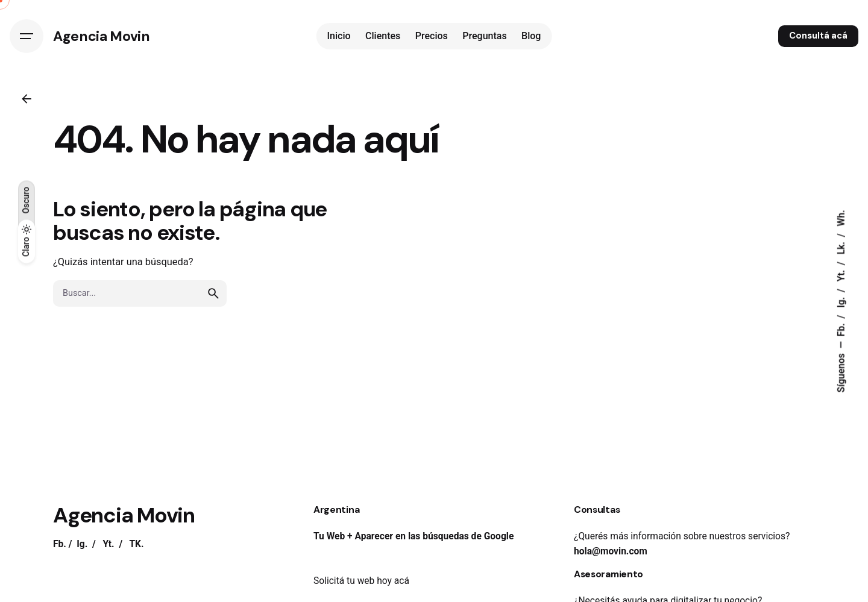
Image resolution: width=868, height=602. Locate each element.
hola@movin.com (611, 551)
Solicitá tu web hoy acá (361, 581)
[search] (213, 293)
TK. (136, 544)
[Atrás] (27, 99)
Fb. (841, 328)
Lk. (841, 247)
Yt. (841, 274)
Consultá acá (818, 36)
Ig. (841, 301)
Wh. (841, 218)
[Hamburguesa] (27, 36)
